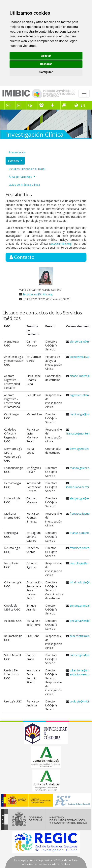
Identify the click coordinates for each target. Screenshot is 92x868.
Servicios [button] (14, 160)
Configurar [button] (46, 72)
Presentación (17, 152)
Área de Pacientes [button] (21, 177)
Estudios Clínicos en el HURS (27, 169)
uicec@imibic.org (61, 244)
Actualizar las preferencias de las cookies (46, 864)
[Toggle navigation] (84, 94)
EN (82, 105)
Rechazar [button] (46, 64)
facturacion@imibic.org (38, 294)
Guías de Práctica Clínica (24, 185)
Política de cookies (66, 860)
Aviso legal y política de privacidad (34, 860)
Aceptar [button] (46, 56)
